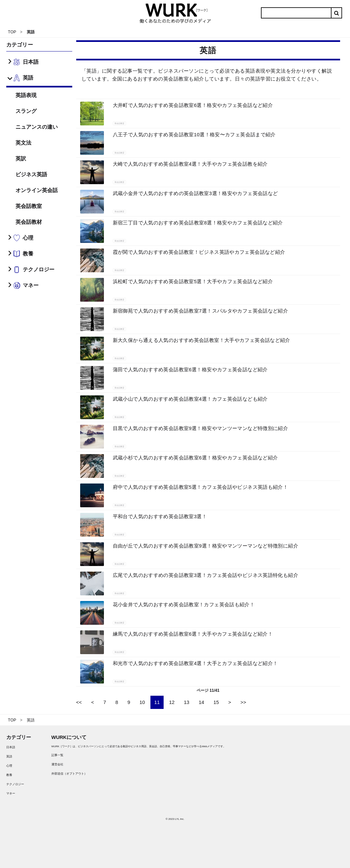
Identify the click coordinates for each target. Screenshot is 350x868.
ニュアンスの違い (37, 127)
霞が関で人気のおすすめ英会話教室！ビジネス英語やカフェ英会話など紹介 (199, 252)
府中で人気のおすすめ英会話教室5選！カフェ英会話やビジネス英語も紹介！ (200, 487)
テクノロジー (15, 784)
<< (79, 702)
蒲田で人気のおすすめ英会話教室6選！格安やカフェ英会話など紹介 (190, 369)
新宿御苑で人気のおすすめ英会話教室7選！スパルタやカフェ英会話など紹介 (200, 311)
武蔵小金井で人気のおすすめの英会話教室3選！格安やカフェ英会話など (195, 193)
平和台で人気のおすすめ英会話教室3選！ (160, 516)
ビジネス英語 (31, 174)
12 (172, 702)
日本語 (11, 747)
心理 (9, 766)
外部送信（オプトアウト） (69, 774)
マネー (11, 793)
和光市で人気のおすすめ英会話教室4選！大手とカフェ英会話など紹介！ (195, 663)
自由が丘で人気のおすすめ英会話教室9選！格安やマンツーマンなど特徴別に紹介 (206, 546)
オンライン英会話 (37, 190)
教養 (9, 775)
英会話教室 (29, 206)
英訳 (21, 159)
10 (142, 702)
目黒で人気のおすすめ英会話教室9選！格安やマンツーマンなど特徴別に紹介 (200, 428)
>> (243, 702)
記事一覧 (57, 755)
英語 (9, 756)
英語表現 (26, 95)
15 (216, 702)
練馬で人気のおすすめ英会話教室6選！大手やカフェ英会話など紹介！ (193, 634)
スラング (26, 111)
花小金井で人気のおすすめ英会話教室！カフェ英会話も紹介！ (184, 604)
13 (187, 702)
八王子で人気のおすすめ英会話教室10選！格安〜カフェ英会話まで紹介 (194, 134)
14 (201, 702)
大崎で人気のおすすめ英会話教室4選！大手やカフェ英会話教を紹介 (190, 164)
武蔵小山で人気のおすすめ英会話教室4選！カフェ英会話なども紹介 (190, 399)
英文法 (23, 143)
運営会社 (57, 764)
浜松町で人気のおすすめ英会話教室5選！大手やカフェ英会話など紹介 (193, 281)
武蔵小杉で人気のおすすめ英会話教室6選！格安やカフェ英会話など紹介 (195, 458)
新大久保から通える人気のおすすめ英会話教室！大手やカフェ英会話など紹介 (202, 340)
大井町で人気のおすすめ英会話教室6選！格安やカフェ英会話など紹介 (193, 105)
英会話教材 (29, 222)
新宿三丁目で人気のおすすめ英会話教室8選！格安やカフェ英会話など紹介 (198, 223)
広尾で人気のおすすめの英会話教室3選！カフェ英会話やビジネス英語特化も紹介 (206, 575)
